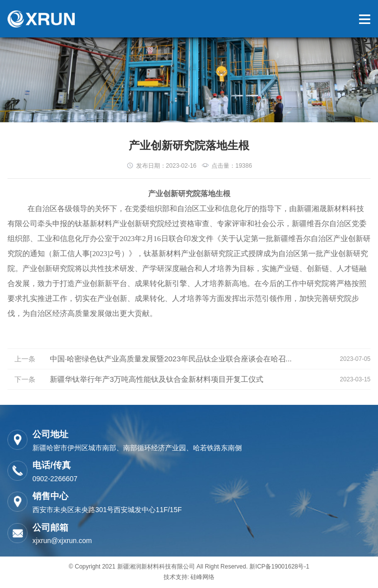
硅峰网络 (202, 577)
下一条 (25, 379)
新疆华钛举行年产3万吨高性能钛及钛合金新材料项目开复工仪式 (157, 379)
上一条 (25, 359)
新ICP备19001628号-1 (279, 567)
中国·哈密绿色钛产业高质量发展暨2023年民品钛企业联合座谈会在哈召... (171, 359)
